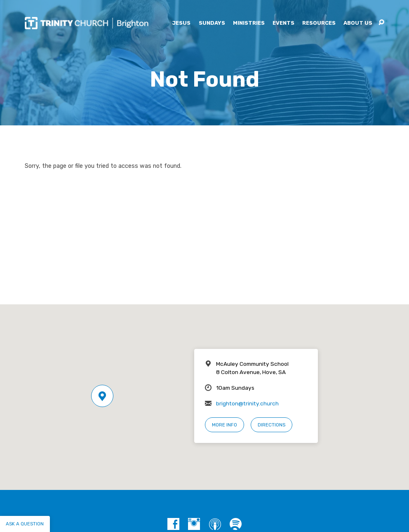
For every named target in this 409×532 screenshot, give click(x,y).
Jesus (181, 23)
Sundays (212, 23)
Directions (271, 425)
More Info (224, 425)
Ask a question (25, 524)
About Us (358, 23)
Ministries (249, 23)
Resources (319, 23)
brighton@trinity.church (247, 403)
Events (283, 23)
